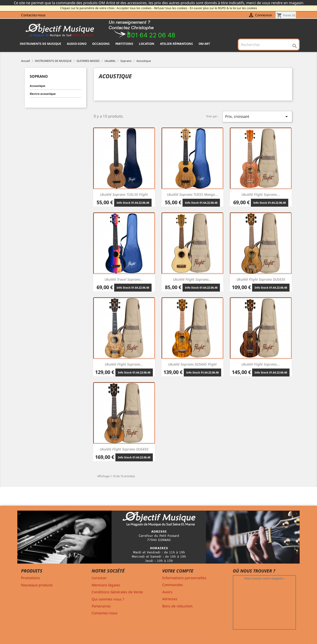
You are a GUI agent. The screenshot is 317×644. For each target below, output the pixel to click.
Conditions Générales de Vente (117, 592)
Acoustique (38, 86)
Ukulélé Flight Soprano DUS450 (124, 449)
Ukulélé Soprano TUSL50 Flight (124, 194)
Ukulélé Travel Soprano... (124, 279)
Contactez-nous (33, 15)
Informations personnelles (184, 578)
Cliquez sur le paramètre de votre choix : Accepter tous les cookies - (107, 8)
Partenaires (101, 606)
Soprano (39, 76)
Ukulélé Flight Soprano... (261, 194)
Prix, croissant (257, 117)
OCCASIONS (101, 44)
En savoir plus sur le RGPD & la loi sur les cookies (223, 8)
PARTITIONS (124, 44)
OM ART (204, 44)
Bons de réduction (177, 606)
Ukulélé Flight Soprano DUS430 (261, 279)
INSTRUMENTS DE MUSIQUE (40, 44)
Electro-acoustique (43, 94)
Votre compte (178, 571)
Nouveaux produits (37, 585)
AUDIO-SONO (77, 44)
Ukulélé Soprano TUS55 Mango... (192, 194)
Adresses (170, 599)
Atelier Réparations (176, 44)
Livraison (99, 578)
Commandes (173, 585)
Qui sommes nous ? (108, 599)
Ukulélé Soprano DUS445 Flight (192, 364)
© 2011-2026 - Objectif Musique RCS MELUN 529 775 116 (159, 637)
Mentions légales (106, 585)
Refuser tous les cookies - (172, 8)
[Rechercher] (269, 45)
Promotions (30, 578)
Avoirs (167, 592)
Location (147, 44)
